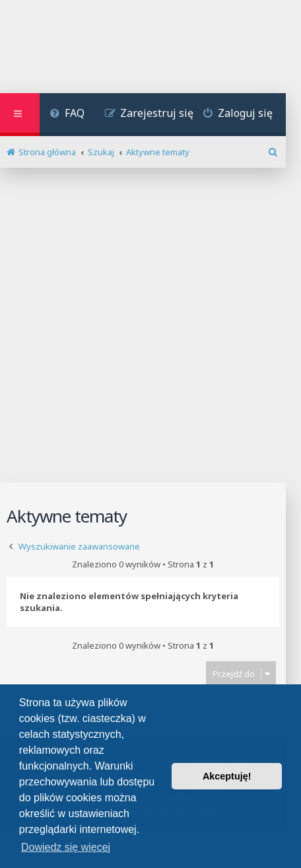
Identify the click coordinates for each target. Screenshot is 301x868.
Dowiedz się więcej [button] (66, 847)
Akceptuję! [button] (227, 776)
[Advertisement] (150, 325)
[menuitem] (67, 115)
